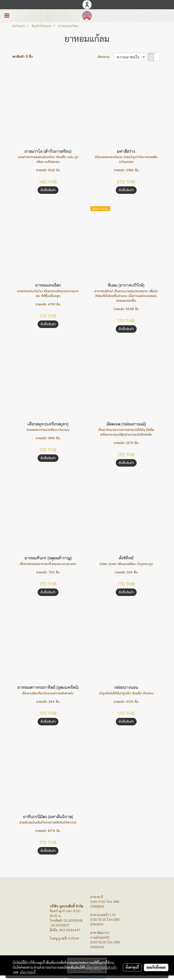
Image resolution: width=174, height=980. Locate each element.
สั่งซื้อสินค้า (48, 190)
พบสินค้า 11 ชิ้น (22, 57)
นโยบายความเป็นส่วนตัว (101, 967)
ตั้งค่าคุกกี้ (132, 967)
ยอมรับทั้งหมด (156, 967)
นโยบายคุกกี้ (28, 972)
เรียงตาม (105, 57)
